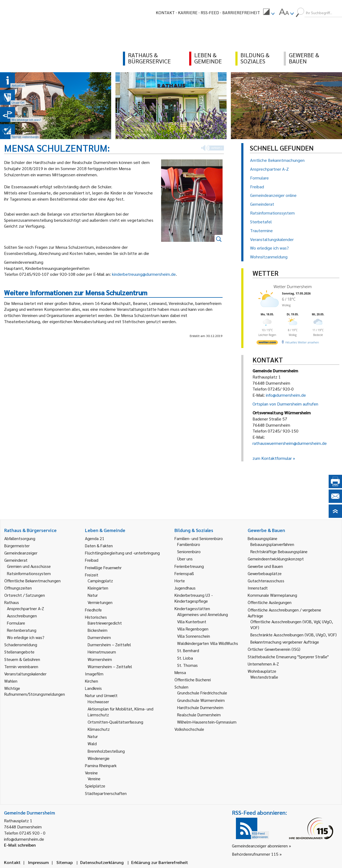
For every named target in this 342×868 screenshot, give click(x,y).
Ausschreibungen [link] (22, 616)
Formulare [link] (16, 623)
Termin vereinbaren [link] (21, 666)
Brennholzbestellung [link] (106, 751)
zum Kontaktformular (272, 458)
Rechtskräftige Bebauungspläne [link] (279, 551)
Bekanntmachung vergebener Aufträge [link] (285, 642)
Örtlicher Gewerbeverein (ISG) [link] (274, 649)
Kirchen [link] (92, 681)
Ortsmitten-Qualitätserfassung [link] (115, 722)
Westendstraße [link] (264, 677)
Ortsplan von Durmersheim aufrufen (285, 404)
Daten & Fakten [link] (99, 546)
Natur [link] (93, 595)
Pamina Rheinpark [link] (101, 765)
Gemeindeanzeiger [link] (21, 553)
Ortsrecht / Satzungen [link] (25, 595)
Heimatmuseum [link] (102, 652)
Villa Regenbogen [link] (193, 629)
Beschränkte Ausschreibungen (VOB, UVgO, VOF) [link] (294, 635)
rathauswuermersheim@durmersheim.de (290, 443)
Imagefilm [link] (94, 674)
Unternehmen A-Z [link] (263, 664)
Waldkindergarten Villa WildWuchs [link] (208, 643)
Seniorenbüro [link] (189, 551)
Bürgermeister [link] (17, 546)
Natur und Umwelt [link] (101, 695)
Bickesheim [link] (98, 630)
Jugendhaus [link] (185, 588)
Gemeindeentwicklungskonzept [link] (276, 559)
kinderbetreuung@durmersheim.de (144, 274)
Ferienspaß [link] (184, 573)
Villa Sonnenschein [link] (194, 636)
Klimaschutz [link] (99, 729)
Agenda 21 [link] (95, 538)
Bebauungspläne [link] (263, 538)
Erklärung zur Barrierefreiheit (160, 862)
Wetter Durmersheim (293, 286)
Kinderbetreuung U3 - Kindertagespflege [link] (194, 598)
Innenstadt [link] (258, 588)
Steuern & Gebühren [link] (22, 659)
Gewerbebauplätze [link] (265, 573)
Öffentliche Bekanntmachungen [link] (32, 581)
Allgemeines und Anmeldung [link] (203, 614)
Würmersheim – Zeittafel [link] (110, 666)
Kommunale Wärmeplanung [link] (272, 595)
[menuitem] (269, 13)
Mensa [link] (180, 672)
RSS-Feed (210, 12)
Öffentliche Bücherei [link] (193, 680)
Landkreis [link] (93, 688)
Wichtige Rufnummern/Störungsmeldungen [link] (35, 691)
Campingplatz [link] (100, 581)
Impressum (38, 862)
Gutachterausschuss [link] (266, 581)
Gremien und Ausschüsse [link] (29, 566)
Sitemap (65, 862)
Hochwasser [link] (98, 701)
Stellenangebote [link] (19, 652)
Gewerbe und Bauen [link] (265, 566)
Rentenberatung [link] (22, 630)
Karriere (188, 12)
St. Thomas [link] (187, 665)
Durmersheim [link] (99, 637)
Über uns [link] (185, 559)
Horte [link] (180, 581)
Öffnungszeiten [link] (18, 588)
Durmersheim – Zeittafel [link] (109, 645)
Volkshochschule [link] (189, 729)
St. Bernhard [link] (188, 650)
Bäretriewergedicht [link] (105, 623)
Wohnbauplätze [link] (262, 671)
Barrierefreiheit (241, 12)
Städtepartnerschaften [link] (106, 793)
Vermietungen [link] (100, 602)
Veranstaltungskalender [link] (25, 674)
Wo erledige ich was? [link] (26, 637)
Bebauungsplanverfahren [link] (272, 544)
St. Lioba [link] (185, 658)
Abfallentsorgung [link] (20, 538)
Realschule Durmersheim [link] (199, 715)
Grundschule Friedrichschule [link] (202, 693)
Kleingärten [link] (98, 588)
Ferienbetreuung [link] (189, 566)
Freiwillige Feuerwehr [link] (103, 567)
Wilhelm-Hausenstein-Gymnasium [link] (207, 722)
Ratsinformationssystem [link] (29, 573)
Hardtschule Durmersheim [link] (200, 707)
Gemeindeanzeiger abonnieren (260, 846)
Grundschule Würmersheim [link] (201, 700)
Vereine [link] (94, 779)
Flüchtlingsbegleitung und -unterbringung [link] (122, 553)
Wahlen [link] (11, 681)
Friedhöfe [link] (93, 610)
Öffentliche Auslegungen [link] (270, 602)
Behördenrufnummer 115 (255, 854)
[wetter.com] (267, 343)
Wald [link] (92, 743)
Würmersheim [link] (100, 659)
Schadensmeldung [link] (21, 645)
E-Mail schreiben (20, 845)
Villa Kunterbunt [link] (192, 622)
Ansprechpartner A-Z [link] (26, 608)
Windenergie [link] (99, 758)
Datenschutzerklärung (102, 862)
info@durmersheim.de (286, 395)
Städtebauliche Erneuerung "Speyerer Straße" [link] (288, 657)
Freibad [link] (92, 560)
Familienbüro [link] (189, 544)
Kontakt (165, 12)
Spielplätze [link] (95, 786)
